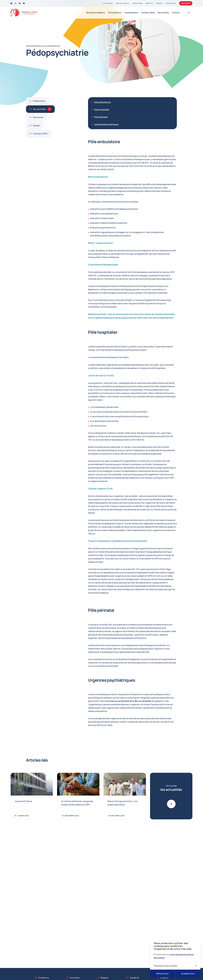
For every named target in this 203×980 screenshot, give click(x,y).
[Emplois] (149, 3)
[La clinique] (108, 3)
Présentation (39, 101)
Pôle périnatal (101, 117)
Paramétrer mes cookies (175, 966)
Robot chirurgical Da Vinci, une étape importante (122, 803)
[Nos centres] (163, 13)
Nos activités (42, 109)
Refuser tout (163, 974)
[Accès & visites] (148, 13)
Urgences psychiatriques (106, 124)
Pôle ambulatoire (102, 102)
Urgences (186, 3)
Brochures (38, 117)
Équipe (36, 125)
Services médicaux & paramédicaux (43, 46)
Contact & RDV (40, 134)
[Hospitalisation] (131, 13)
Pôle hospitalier (102, 110)
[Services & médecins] (96, 13)
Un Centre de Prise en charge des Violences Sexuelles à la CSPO (77, 803)
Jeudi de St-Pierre (23, 801)
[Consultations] (115, 13)
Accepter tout (188, 974)
